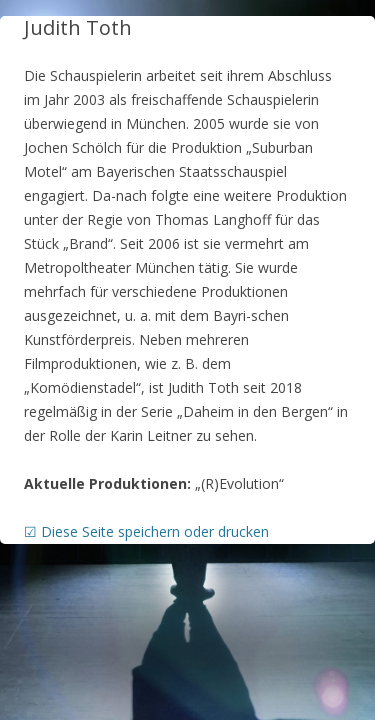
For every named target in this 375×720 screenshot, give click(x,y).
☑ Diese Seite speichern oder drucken (146, 531)
